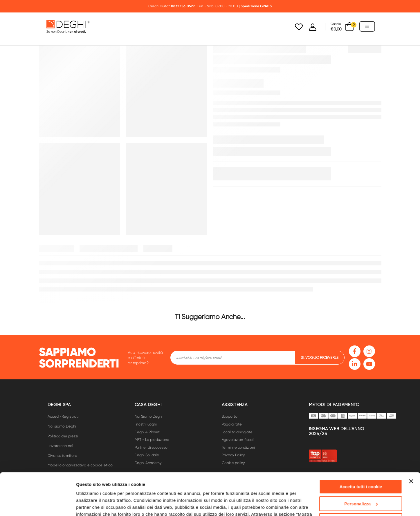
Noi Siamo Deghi (149, 416)
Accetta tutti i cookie (361, 447)
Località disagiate (237, 432)
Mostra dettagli (92, 505)
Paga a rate (232, 424)
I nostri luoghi (146, 424)
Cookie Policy (194, 489)
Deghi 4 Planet (147, 432)
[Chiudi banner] (411, 442)
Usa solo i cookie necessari (361, 481)
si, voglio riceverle (320, 357)
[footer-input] (233, 358)
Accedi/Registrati (63, 416)
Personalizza (361, 464)
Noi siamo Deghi (62, 426)
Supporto (230, 416)
